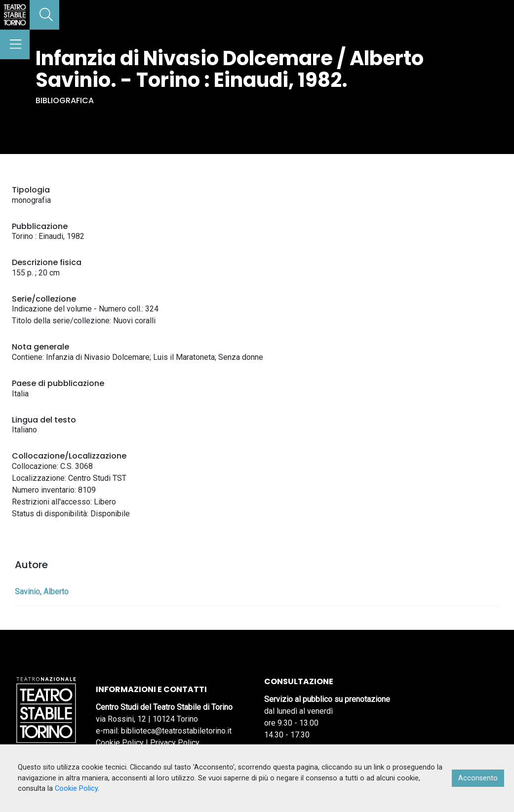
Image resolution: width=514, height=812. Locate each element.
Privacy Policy (175, 743)
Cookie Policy (120, 743)
